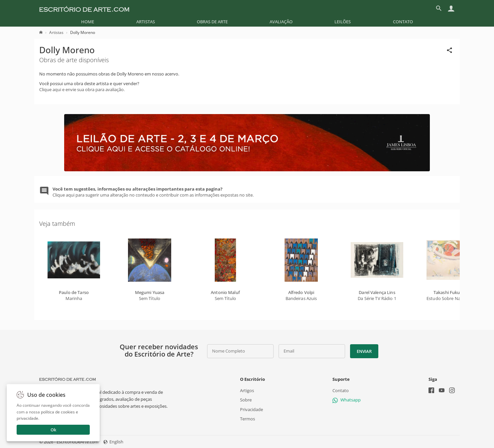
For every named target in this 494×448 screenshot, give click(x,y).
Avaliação (281, 22)
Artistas (146, 22)
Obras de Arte (212, 22)
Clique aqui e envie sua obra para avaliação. (82, 89)
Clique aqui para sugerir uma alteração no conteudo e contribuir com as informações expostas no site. (153, 192)
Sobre (246, 400)
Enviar (364, 351)
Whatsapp (347, 400)
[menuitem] (88, 22)
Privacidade (251, 409)
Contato (403, 22)
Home (88, 22)
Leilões (343, 22)
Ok (53, 430)
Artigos (247, 390)
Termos (247, 419)
